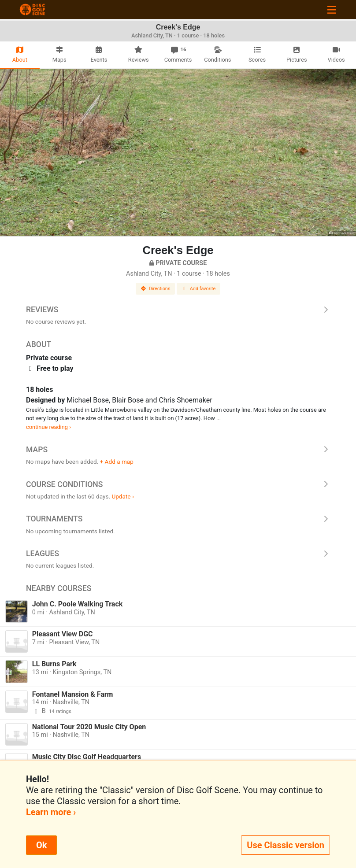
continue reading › (48, 427)
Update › (123, 496)
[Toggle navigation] (332, 9)
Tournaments (178, 519)
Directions (156, 289)
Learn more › (51, 812)
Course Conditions (178, 484)
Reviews (178, 310)
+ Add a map (117, 462)
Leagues (178, 554)
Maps (178, 450)
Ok (41, 845)
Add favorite (199, 289)
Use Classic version (286, 845)
